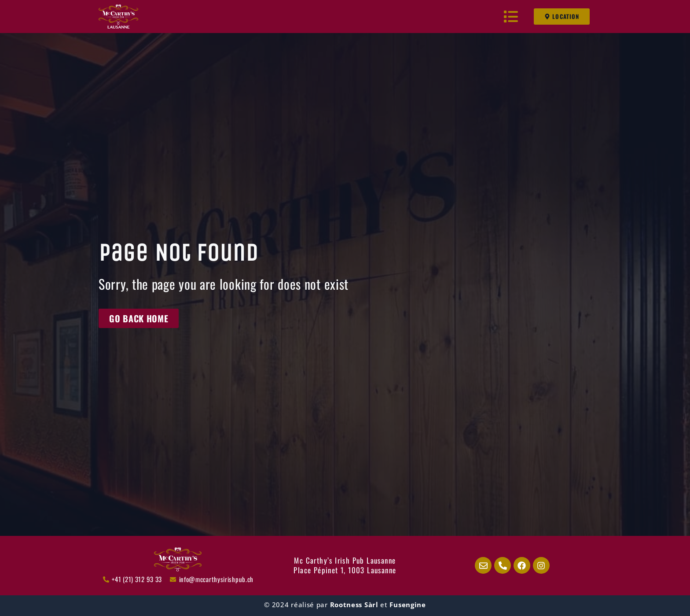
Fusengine (407, 605)
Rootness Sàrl (354, 605)
